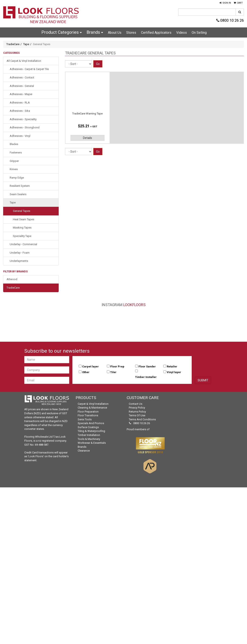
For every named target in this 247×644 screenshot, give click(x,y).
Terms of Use (137, 415)
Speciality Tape (22, 236)
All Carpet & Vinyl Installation (24, 61)
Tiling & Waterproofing (91, 431)
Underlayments (19, 261)
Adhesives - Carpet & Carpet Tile (29, 69)
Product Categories (62, 32)
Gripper (14, 161)
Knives (14, 169)
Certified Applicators (156, 33)
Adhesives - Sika (20, 111)
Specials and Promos (91, 423)
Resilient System (20, 186)
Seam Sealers (18, 194)
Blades (14, 144)
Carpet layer (90, 366)
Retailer (172, 366)
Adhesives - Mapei (21, 94)
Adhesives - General (22, 86)
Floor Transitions (88, 415)
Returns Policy (137, 412)
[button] (225, 3)
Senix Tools (85, 419)
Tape (26, 44)
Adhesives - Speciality (23, 119)
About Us (115, 33)
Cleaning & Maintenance (92, 408)
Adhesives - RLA (20, 103)
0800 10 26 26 (230, 20)
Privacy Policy (137, 408)
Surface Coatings (88, 427)
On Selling (199, 33)
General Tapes (22, 211)
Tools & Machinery (89, 439)
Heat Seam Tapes (24, 219)
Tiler (113, 372)
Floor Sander (147, 366)
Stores (131, 33)
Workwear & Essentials (92, 443)
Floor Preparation (88, 412)
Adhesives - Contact (22, 77)
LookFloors (134, 305)
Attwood (12, 279)
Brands (95, 32)
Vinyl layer (174, 372)
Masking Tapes (22, 228)
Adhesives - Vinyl (20, 136)
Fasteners (16, 153)
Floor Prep (117, 366)
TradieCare (13, 44)
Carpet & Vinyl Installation (93, 404)
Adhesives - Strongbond (25, 127)
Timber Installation (89, 435)
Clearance (84, 451)
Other (86, 372)
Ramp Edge (17, 178)
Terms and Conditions (142, 419)
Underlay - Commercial (23, 244)
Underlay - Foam (20, 253)
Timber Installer (146, 377)
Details (88, 138)
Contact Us (136, 404)
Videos (182, 33)
